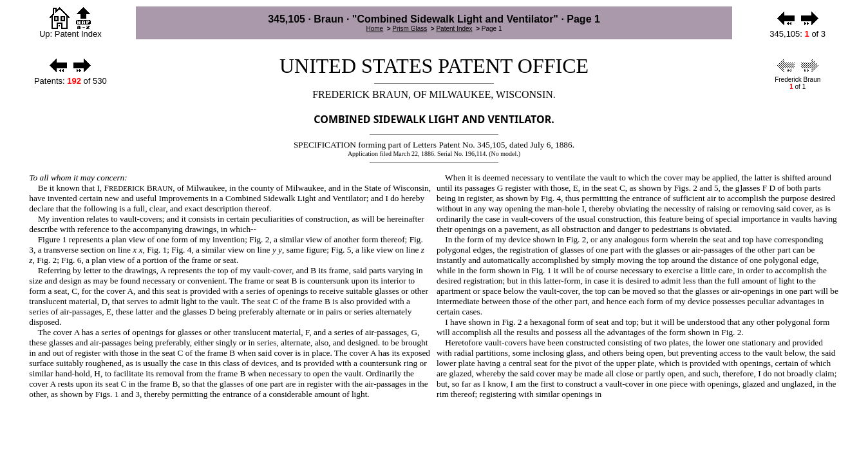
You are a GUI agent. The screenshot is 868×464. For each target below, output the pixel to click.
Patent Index (454, 29)
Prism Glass (410, 29)
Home (374, 29)
